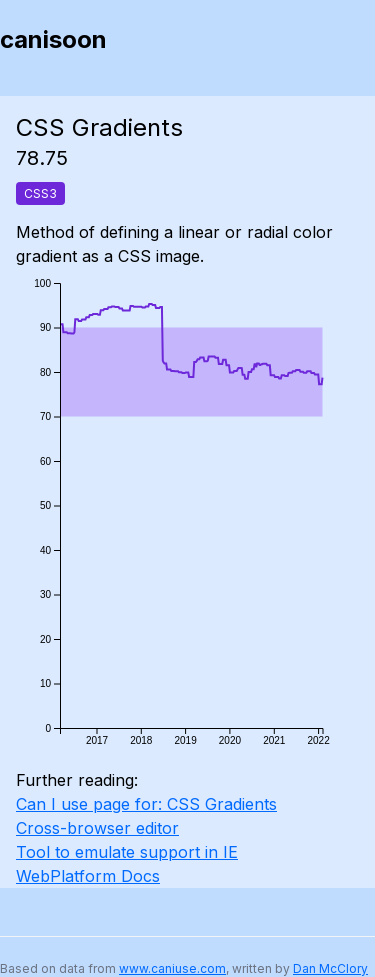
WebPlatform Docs (88, 876)
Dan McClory (330, 968)
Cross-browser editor (97, 828)
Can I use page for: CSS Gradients (146, 804)
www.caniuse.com (172, 968)
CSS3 (40, 193)
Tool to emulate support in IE (127, 852)
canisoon (53, 39)
